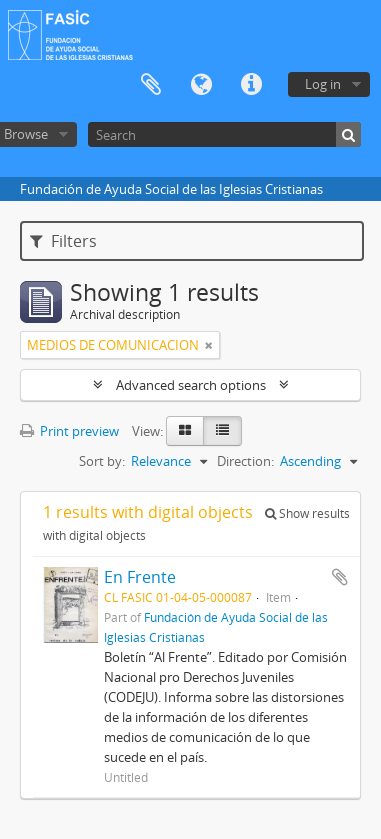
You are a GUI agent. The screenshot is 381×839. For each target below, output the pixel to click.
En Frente (140, 577)
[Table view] (222, 431)
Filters (63, 241)
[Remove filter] (209, 345)
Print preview (69, 431)
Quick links (251, 85)
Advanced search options (191, 385)
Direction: (245, 461)
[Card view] (185, 431)
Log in (323, 84)
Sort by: (102, 461)
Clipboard (151, 85)
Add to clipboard (340, 577)
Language (201, 85)
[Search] (224, 134)
